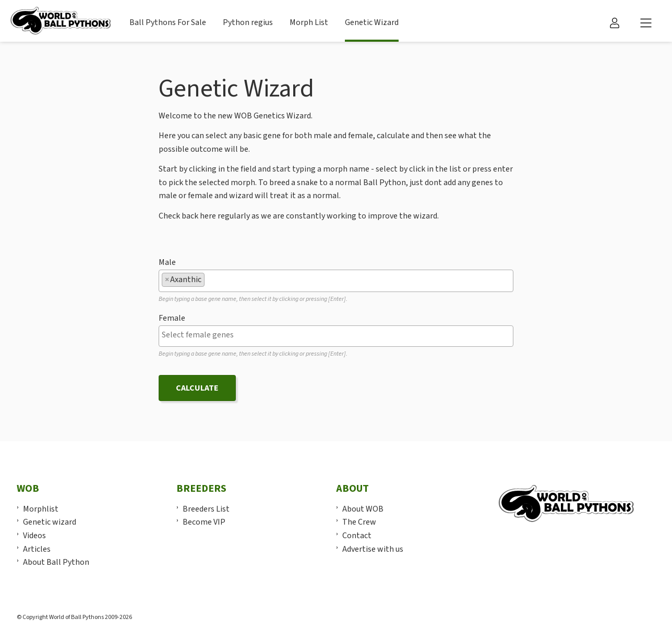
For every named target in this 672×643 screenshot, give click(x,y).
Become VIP (204, 522)
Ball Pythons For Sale (168, 22)
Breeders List (206, 509)
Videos (34, 536)
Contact (357, 536)
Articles (37, 549)
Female (172, 318)
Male (167, 262)
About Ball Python (56, 562)
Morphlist (41, 509)
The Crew (359, 522)
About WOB (363, 509)
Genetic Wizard (372, 22)
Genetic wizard (50, 522)
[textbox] (210, 280)
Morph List (309, 22)
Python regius (248, 22)
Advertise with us (373, 549)
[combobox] (336, 281)
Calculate (197, 388)
